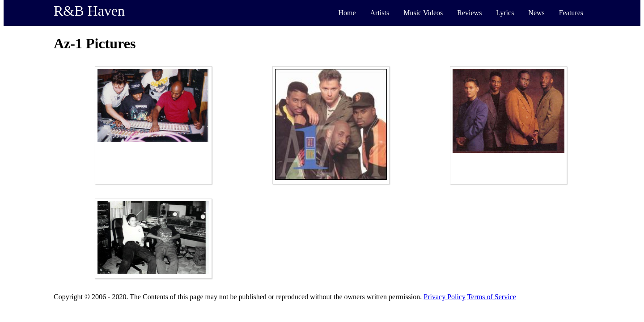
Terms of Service (492, 297)
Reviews (469, 13)
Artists (380, 13)
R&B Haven (89, 11)
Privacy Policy (445, 297)
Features (571, 13)
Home (347, 13)
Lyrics (505, 13)
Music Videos (423, 13)
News (536, 13)
